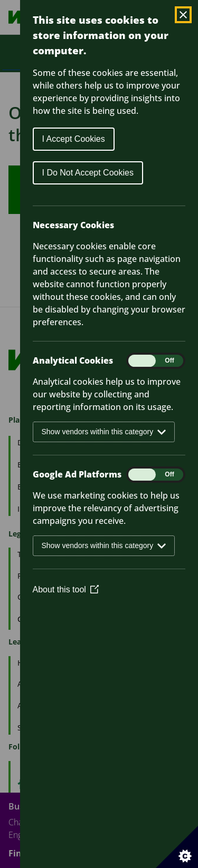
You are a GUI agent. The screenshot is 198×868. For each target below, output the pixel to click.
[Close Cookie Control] (183, 15)
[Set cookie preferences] (177, 847)
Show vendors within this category (104, 432)
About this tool (66, 589)
